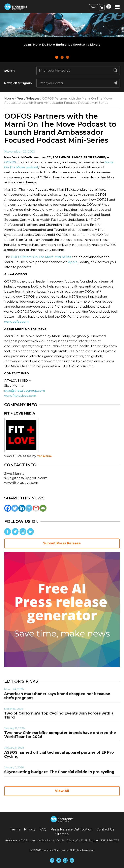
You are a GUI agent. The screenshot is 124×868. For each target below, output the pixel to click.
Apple (73, 262)
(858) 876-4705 (109, 840)
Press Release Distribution (71, 829)
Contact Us (105, 829)
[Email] (43, 508)
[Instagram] (29, 508)
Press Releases (28, 98)
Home (9, 98)
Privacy (30, 829)
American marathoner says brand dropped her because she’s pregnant (57, 696)
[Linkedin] (22, 508)
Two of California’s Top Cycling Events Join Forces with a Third (59, 715)
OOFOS (10, 162)
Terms (15, 829)
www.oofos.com (16, 322)
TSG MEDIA (44, 456)
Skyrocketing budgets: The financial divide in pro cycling (59, 772)
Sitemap (62, 834)
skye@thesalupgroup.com (25, 391)
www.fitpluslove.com (20, 396)
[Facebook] (8, 508)
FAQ (43, 829)
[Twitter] (15, 508)
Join (94, 7)
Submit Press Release (62, 543)
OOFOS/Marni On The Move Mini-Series (41, 257)
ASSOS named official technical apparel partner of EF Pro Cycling (59, 754)
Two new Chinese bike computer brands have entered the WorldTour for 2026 (60, 735)
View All (62, 791)
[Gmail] (36, 508)
